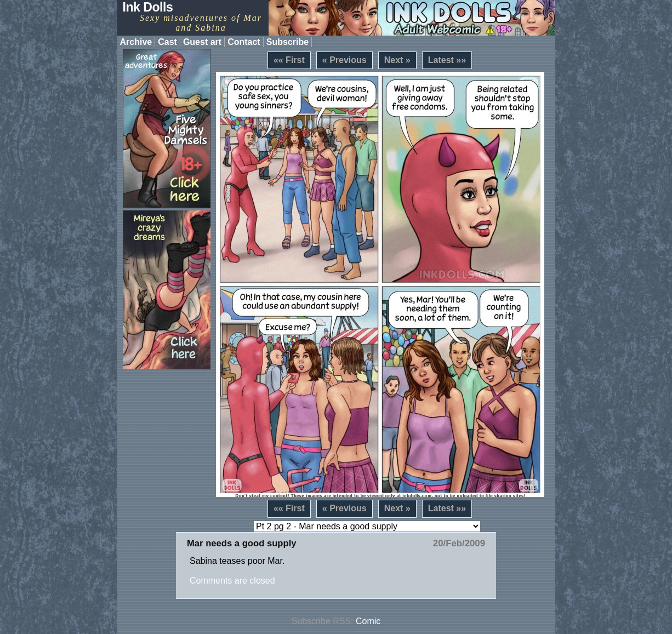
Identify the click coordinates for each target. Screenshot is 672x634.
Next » (397, 60)
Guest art (202, 42)
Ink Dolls (148, 7)
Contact (244, 42)
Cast (167, 42)
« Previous (344, 60)
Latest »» (447, 60)
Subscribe (287, 42)
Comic (368, 621)
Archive (136, 42)
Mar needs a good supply (242, 543)
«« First (289, 60)
